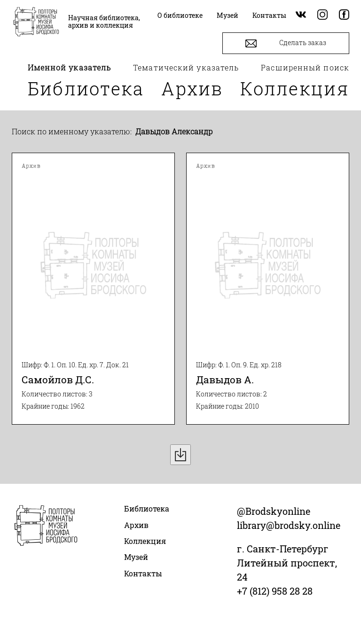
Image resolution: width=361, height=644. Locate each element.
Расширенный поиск (305, 67)
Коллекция (295, 88)
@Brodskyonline (274, 511)
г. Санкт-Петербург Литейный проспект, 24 (287, 563)
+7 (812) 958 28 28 (275, 591)
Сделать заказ (286, 43)
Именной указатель (70, 67)
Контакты (143, 573)
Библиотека (86, 88)
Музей (136, 557)
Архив (192, 88)
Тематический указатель (186, 67)
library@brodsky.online (289, 525)
